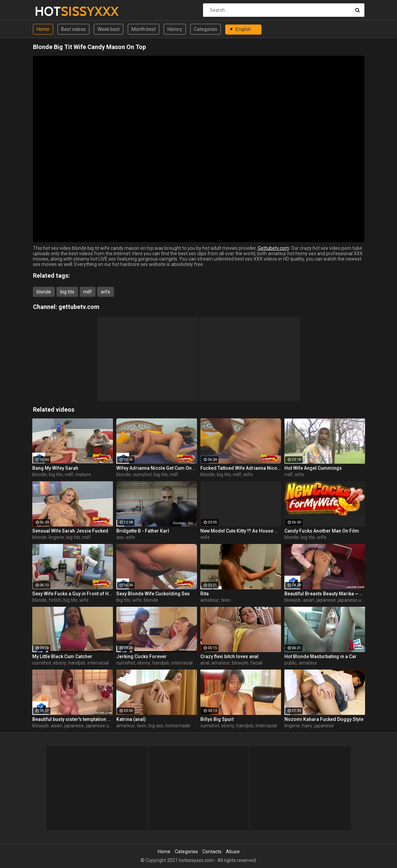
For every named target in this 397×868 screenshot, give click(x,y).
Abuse (233, 852)
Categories (206, 29)
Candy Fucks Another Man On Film (322, 531)
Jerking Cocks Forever (142, 656)
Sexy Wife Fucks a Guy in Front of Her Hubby (73, 594)
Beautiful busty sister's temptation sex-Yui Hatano (73, 719)
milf (88, 292)
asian (309, 600)
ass (120, 537)
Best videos (73, 29)
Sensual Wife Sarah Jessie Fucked (70, 531)
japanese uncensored (361, 600)
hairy (307, 726)
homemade (178, 726)
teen (226, 600)
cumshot (142, 474)
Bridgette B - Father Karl (143, 531)
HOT (52, 11)
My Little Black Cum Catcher (62, 656)
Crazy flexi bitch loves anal (229, 656)
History (175, 29)
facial (256, 663)
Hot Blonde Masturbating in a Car (321, 656)
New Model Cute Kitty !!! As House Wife (241, 531)
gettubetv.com (79, 307)
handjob (77, 663)
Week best (109, 29)
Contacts (212, 852)
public (291, 663)
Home (43, 29)
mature (83, 474)
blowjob (293, 600)
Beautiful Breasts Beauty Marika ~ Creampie (325, 594)
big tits (67, 292)
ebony (60, 663)
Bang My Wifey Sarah (55, 468)
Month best (144, 29)
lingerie (56, 537)
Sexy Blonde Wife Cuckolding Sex (153, 594)
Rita (205, 594)
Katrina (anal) (131, 719)
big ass (156, 726)
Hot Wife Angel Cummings (313, 468)
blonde (44, 292)
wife (106, 292)
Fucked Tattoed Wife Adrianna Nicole (241, 468)
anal (205, 663)
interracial (98, 663)
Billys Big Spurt (217, 719)
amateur (210, 600)
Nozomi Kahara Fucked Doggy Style (324, 719)
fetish (55, 600)
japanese (326, 600)
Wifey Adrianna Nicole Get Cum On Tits (157, 468)
